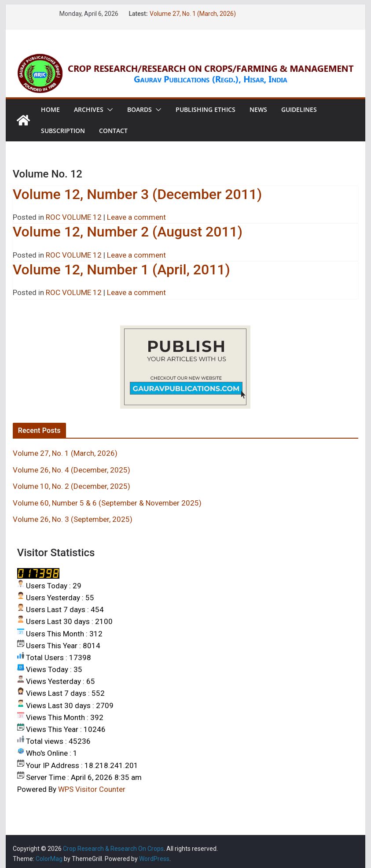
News (258, 109)
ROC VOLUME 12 (74, 217)
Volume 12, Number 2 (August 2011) (128, 232)
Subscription (63, 131)
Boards (140, 109)
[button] (108, 110)
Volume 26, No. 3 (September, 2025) (73, 519)
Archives (89, 109)
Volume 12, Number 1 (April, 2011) (121, 270)
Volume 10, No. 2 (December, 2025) (72, 486)
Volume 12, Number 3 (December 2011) (138, 194)
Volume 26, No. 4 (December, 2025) (72, 470)
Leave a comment (136, 217)
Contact (113, 131)
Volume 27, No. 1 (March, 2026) (193, 14)
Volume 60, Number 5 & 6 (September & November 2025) (107, 503)
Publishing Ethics (206, 109)
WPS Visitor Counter (92, 789)
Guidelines (299, 109)
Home (50, 109)
